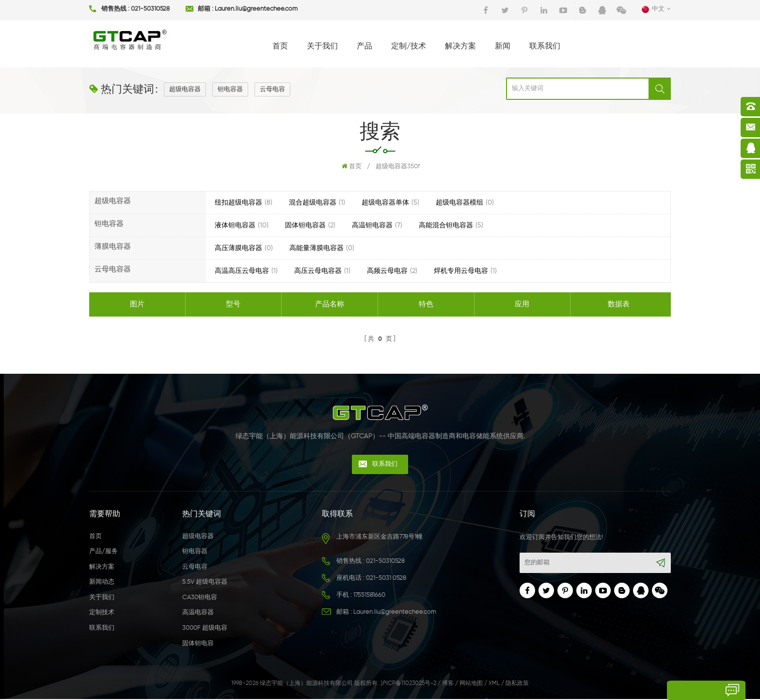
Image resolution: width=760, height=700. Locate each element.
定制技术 (102, 614)
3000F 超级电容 (205, 629)
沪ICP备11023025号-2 (408, 684)
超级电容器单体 (385, 203)
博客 (448, 684)
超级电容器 (185, 89)
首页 (280, 47)
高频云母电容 (387, 271)
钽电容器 (230, 89)
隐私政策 (517, 684)
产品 (364, 47)
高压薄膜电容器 (238, 248)
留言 (672, 690)
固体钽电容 (198, 644)
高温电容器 (198, 614)
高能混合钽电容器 (446, 225)
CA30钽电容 (200, 598)
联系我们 (545, 47)
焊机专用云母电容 (461, 271)
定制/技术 (409, 47)
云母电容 (272, 89)
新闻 (503, 47)
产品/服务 (103, 552)
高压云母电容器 (318, 271)
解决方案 (460, 47)
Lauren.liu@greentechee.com (256, 9)
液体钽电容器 (235, 225)
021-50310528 (150, 9)
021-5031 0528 (386, 579)
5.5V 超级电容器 (205, 583)
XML (494, 684)
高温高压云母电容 (242, 271)
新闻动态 (102, 583)
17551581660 (369, 596)
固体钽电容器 (305, 225)
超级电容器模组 (459, 203)
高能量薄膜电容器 (317, 248)
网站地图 (471, 684)
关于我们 (322, 47)
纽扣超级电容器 (238, 203)
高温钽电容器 (372, 225)
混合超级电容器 (313, 203)
